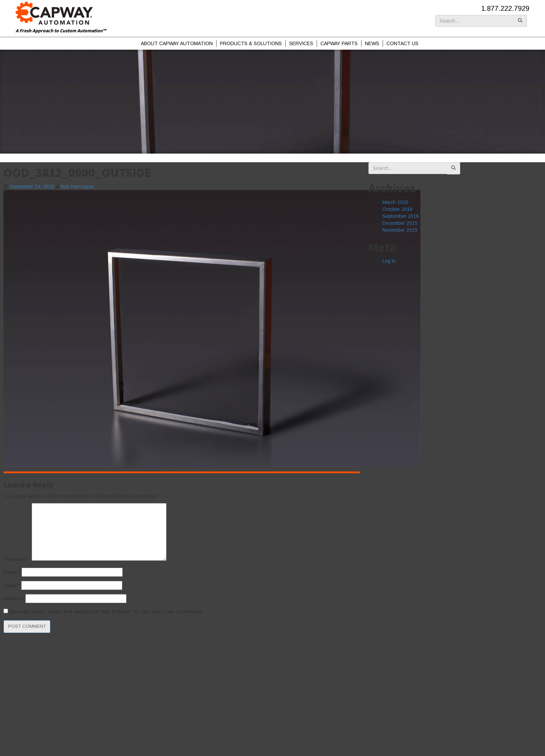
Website (14, 599)
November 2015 (400, 230)
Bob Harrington (78, 187)
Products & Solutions (251, 43)
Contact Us (402, 43)
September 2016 (401, 216)
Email (12, 585)
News (372, 43)
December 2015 (400, 223)
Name (12, 572)
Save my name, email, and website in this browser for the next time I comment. (106, 611)
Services (301, 43)
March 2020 (395, 202)
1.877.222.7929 (505, 8)
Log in (389, 261)
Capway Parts (339, 43)
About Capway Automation (177, 43)
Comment (17, 559)
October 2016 (397, 209)
